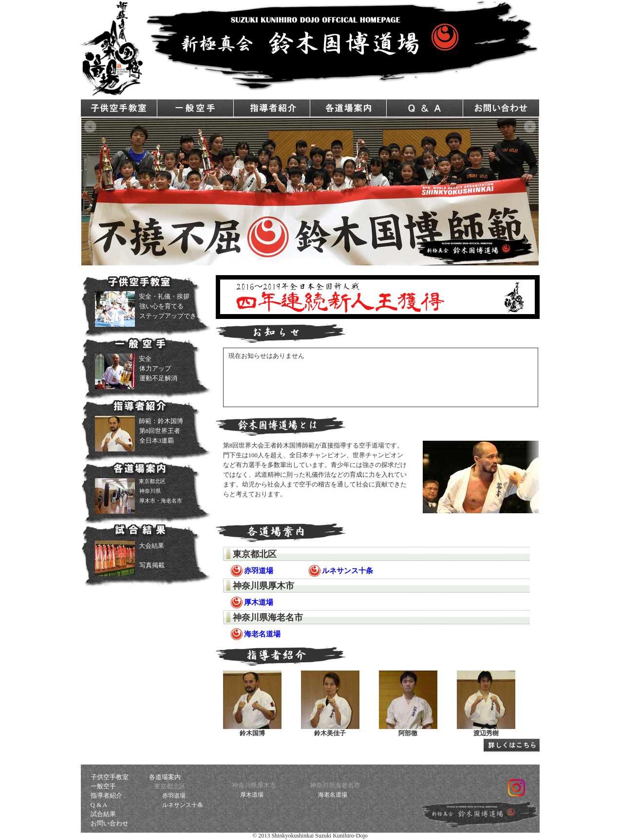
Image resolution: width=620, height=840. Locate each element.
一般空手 (195, 109)
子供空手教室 (119, 109)
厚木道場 (252, 795)
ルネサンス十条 (183, 805)
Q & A (425, 109)
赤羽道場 (174, 796)
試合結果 (103, 814)
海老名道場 (333, 795)
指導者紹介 (272, 109)
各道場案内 (348, 109)
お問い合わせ (501, 109)
